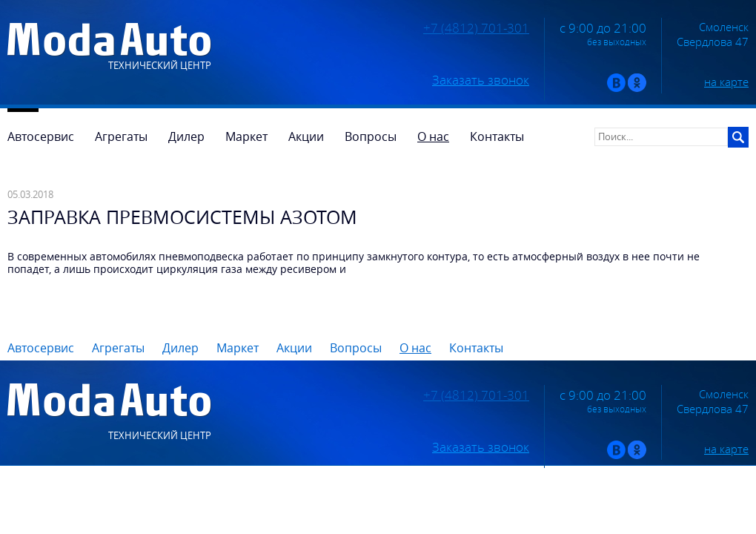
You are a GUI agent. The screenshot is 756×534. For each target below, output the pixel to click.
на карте (726, 82)
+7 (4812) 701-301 (476, 28)
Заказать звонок (481, 80)
